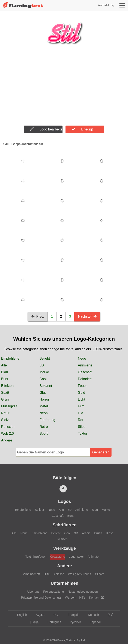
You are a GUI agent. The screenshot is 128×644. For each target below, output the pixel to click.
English (20, 615)
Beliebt (45, 358)
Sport (43, 433)
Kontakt (96, 598)
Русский (74, 622)
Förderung (47, 420)
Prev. (38, 316)
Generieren (101, 452)
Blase (110, 533)
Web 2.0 (7, 433)
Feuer (82, 386)
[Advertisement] (64, 89)
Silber (82, 427)
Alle (4, 365)
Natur (5, 413)
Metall (44, 406)
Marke (44, 372)
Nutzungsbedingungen (83, 592)
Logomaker (76, 557)
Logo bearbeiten (46, 129)
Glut (42, 393)
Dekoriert (85, 379)
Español (93, 622)
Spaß (5, 393)
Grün (5, 399)
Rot (81, 420)
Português (52, 622)
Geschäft (85, 372)
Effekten (7, 386)
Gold (82, 393)
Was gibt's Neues (80, 574)
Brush (98, 533)
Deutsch (91, 615)
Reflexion (8, 427)
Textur (83, 433)
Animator (94, 557)
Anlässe (59, 574)
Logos (65, 501)
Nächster (87, 316)
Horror (44, 399)
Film (81, 406)
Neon (43, 413)
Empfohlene (10, 358)
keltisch (63, 539)
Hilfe (47, 574)
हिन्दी (108, 615)
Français (71, 615)
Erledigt (82, 129)
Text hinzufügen (36, 557)
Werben (70, 598)
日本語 (32, 622)
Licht (82, 399)
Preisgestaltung (54, 592)
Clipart (99, 574)
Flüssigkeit (9, 406)
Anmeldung (106, 5)
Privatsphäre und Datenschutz (41, 598)
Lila (81, 413)
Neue (82, 358)
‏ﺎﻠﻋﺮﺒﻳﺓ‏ (38, 615)
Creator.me (57, 557)
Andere (7, 440)
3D (42, 365)
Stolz (5, 420)
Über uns (33, 592)
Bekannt (46, 386)
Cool (43, 379)
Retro (44, 427)
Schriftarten (64, 525)
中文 (54, 615)
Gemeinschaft (31, 574)
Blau (4, 372)
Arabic (86, 533)
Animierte (85, 365)
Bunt (5, 379)
